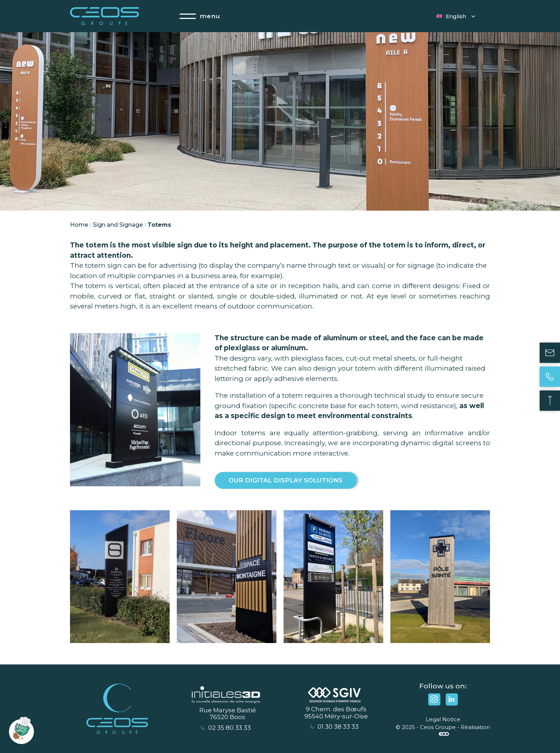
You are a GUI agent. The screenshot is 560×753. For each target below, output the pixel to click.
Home (79, 225)
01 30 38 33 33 (334, 727)
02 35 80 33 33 (226, 728)
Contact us (550, 353)
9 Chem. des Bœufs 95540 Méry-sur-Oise (336, 713)
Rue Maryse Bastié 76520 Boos (228, 714)
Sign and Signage (118, 225)
